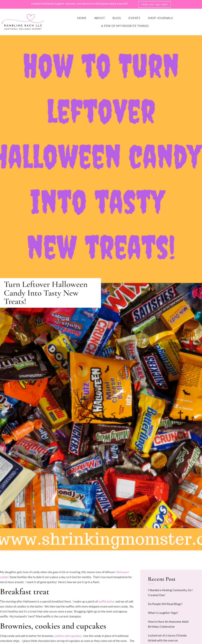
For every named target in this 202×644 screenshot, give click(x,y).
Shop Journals (160, 18)
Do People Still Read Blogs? (165, 604)
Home (82, 18)
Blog (117, 18)
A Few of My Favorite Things (125, 26)
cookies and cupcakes (68, 636)
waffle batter (107, 602)
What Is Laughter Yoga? (163, 613)
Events (134, 18)
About (100, 18)
